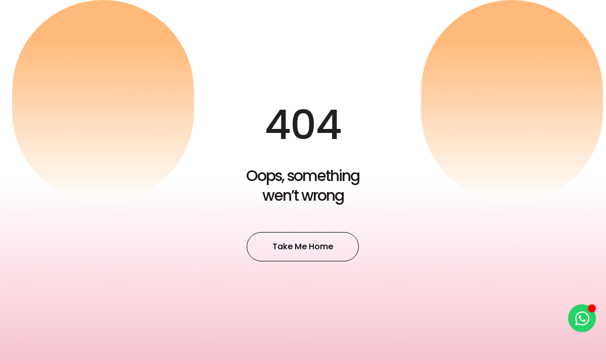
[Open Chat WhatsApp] (582, 318)
